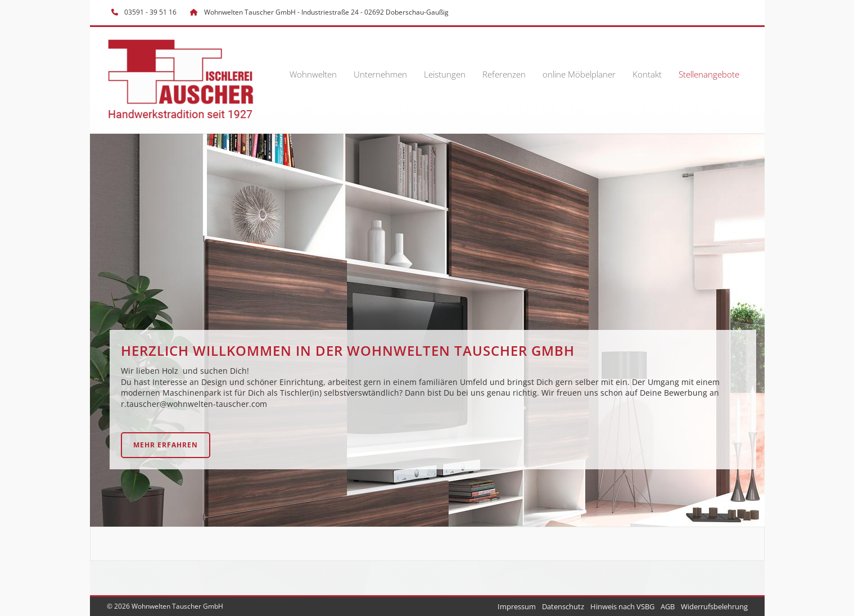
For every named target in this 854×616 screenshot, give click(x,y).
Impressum (517, 606)
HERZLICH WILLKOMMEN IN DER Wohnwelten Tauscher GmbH (348, 350)
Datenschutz (563, 606)
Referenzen (504, 74)
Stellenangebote (709, 74)
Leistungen (445, 74)
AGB (668, 606)
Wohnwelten (313, 74)
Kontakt (647, 74)
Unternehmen (380, 74)
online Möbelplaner (579, 74)
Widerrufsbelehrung (714, 606)
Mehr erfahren (166, 445)
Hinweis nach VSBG (622, 606)
